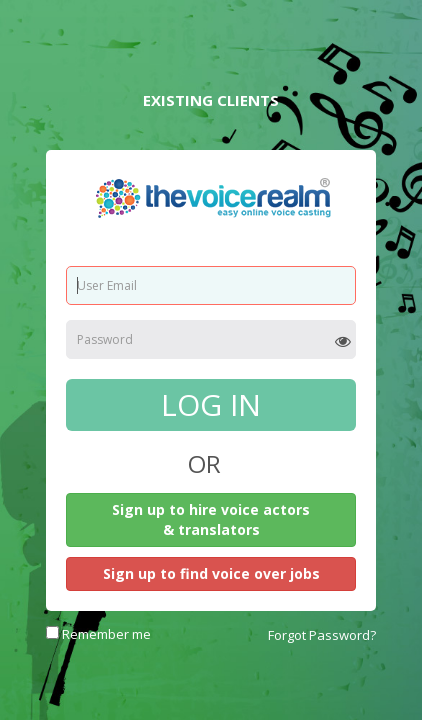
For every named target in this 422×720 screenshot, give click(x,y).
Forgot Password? (322, 635)
